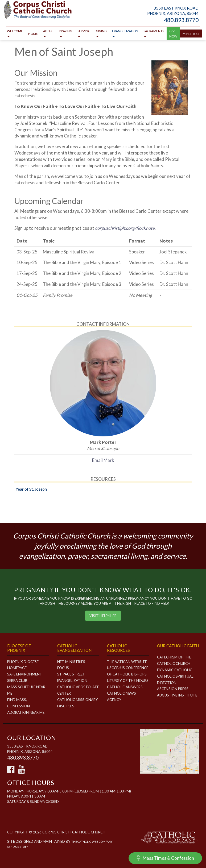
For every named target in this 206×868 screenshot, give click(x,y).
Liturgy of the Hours (128, 681)
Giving (101, 33)
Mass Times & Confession (165, 858)
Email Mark (103, 460)
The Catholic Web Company (92, 842)
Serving (84, 33)
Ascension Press (173, 689)
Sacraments (154, 33)
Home (33, 34)
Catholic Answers (125, 687)
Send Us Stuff (18, 847)
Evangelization (125, 33)
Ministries (191, 34)
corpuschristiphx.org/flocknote (125, 228)
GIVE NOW (173, 34)
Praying (66, 33)
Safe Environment (25, 674)
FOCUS (63, 668)
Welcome (15, 33)
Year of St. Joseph (31, 489)
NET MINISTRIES (71, 662)
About (49, 33)
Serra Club (17, 681)
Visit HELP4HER (103, 616)
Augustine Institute (177, 695)
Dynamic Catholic (175, 670)
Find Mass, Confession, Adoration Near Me (26, 706)
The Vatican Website (127, 662)
